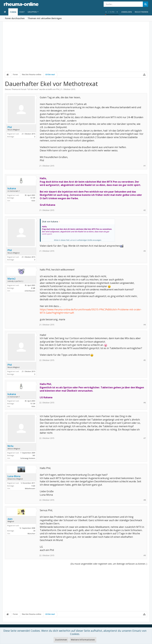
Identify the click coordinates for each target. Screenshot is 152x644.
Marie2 (12, 279)
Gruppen (32, 12)
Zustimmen (61, 640)
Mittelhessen (30, 488)
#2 (145, 210)
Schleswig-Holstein (28, 458)
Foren (13, 12)
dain (10, 519)
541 (34, 455)
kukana (12, 188)
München (31, 534)
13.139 (33, 198)
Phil (58, 89)
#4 (145, 325)
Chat (22, 12)
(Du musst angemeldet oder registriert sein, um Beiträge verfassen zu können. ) (109, 564)
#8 (145, 500)
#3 (145, 251)
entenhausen (30, 291)
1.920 (33, 486)
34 (34, 531)
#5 (145, 360)
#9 (145, 555)
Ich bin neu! (33, 89)
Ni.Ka (10, 446)
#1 (145, 166)
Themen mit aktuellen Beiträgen (45, 18)
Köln (33, 201)
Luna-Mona (14, 476)
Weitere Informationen (83, 640)
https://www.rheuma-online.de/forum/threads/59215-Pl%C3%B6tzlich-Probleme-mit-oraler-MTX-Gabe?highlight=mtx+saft (91, 311)
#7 (145, 438)
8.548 (33, 288)
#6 (145, 403)
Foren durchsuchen (15, 18)
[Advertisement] (76, 48)
